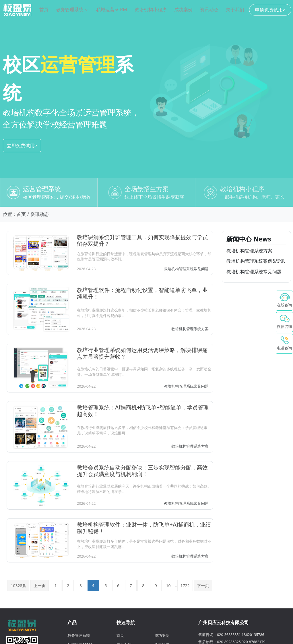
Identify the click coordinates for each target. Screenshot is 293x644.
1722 (185, 586)
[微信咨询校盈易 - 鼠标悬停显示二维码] (284, 322)
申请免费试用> (270, 10)
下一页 (203, 586)
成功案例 (183, 9)
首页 (44, 9)
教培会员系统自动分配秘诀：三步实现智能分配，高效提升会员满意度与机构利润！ (142, 471)
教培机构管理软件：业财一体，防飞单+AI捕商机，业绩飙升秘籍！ (144, 528)
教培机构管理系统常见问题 (186, 269)
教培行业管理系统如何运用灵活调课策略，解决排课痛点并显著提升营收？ (142, 353)
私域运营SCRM (111, 9)
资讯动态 (209, 9)
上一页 (40, 586)
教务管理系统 (72, 9)
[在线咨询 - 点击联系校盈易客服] (284, 301)
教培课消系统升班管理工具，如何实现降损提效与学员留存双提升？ (142, 240)
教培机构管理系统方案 (190, 329)
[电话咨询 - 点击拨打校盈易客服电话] (284, 344)
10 (168, 586)
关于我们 (235, 9)
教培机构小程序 (151, 9)
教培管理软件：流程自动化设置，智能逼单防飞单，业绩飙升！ (142, 293)
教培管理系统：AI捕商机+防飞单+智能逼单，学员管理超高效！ (143, 411)
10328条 (18, 586)
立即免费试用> (22, 146)
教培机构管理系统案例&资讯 (256, 261)
